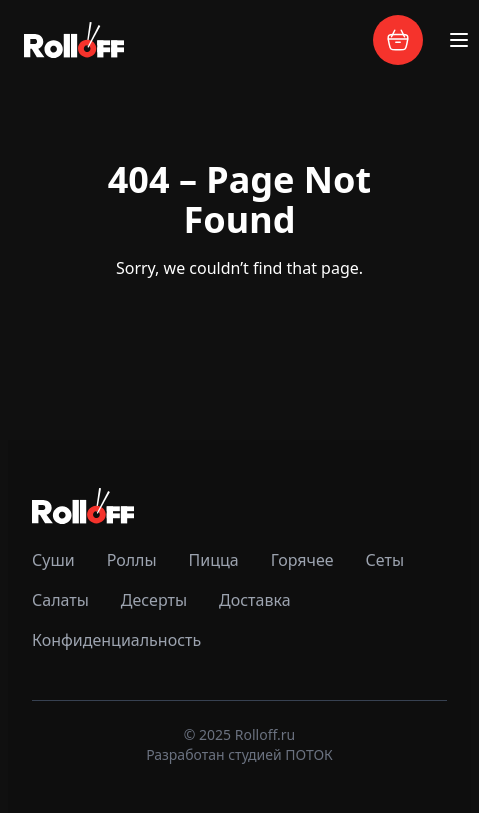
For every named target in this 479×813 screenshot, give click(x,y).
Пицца (214, 560)
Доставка (255, 600)
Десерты (154, 600)
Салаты (60, 600)
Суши (53, 560)
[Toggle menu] (459, 40)
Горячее (302, 560)
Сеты (385, 560)
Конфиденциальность (116, 640)
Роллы (132, 560)
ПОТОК (309, 754)
